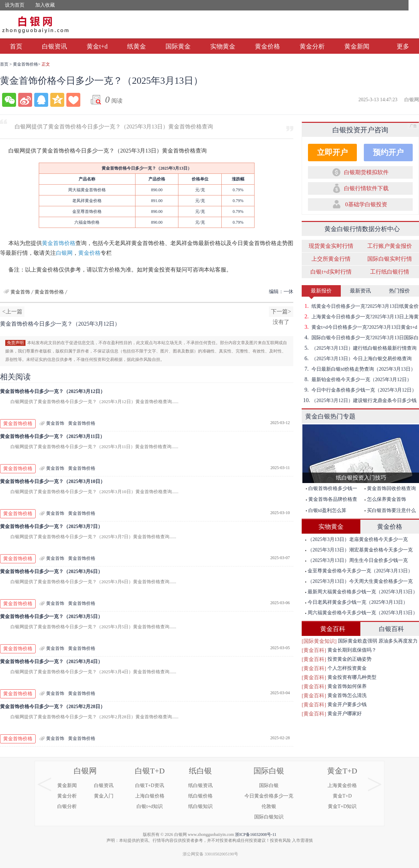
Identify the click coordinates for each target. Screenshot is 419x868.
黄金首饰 (20, 292)
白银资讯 (54, 46)
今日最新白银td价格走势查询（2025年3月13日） (359, 369)
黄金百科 (333, 629)
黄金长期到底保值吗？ (352, 650)
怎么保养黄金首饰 (385, 499)
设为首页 (15, 5)
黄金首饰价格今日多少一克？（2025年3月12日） (53, 391)
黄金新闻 (357, 46)
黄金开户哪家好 (345, 714)
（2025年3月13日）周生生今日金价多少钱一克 (356, 560)
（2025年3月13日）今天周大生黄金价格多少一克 (359, 581)
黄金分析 (312, 46)
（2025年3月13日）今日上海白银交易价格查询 (357, 358)
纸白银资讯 (200, 785)
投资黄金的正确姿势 (350, 659)
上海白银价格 (150, 796)
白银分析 (67, 806)
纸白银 (200, 771)
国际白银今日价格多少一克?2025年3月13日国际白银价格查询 (360, 337)
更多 (403, 46)
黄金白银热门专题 (330, 416)
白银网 (64, 253)
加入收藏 (45, 5)
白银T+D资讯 (150, 785)
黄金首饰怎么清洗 (347, 695)
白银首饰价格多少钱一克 (330, 490)
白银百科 (391, 629)
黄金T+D (342, 771)
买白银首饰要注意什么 (390, 510)
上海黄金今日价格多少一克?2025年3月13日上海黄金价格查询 (360, 317)
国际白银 (269, 771)
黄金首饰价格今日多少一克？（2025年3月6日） (51, 572)
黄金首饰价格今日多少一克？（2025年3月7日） (51, 526)
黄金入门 (104, 796)
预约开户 (388, 152)
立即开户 (332, 152)
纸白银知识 (200, 806)
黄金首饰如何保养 (347, 686)
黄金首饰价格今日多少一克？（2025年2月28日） (53, 707)
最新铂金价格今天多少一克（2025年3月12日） (357, 379)
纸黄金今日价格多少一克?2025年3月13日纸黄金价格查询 (360, 306)
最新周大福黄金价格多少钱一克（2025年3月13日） (361, 592)
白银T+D (150, 771)
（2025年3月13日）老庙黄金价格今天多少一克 (356, 539)
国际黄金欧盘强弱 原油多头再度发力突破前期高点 (378, 642)
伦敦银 (269, 806)
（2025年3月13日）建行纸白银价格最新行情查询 (359, 348)
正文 (46, 64)
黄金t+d (97, 46)
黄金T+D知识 (342, 806)
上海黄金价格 (342, 785)
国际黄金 (178, 46)
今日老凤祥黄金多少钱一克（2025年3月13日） (356, 602)
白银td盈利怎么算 (326, 510)
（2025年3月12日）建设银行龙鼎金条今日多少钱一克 (359, 400)
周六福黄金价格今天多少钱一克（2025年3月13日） (361, 613)
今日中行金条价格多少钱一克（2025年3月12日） (359, 390)
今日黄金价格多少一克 (269, 796)
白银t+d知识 (150, 806)
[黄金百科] (314, 650)
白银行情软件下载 (366, 188)
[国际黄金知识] (319, 641)
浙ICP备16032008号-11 (256, 834)
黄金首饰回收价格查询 (390, 488)
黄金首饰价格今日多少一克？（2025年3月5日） (51, 617)
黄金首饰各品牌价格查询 (330, 501)
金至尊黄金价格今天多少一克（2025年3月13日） (359, 571)
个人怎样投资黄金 (347, 668)
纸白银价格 (200, 796)
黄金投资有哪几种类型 (352, 677)
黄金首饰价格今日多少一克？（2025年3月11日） (52, 436)
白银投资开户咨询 (360, 130)
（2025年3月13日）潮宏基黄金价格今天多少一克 (359, 550)
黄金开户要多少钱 (347, 704)
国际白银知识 (269, 817)
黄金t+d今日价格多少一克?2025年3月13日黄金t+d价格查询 (359, 327)
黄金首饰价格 (25, 64)
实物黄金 (223, 46)
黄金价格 (267, 46)
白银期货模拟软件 (366, 172)
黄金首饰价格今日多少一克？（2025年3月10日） (53, 481)
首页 (16, 46)
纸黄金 (137, 46)
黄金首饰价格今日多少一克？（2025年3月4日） (51, 662)
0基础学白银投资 (366, 204)
